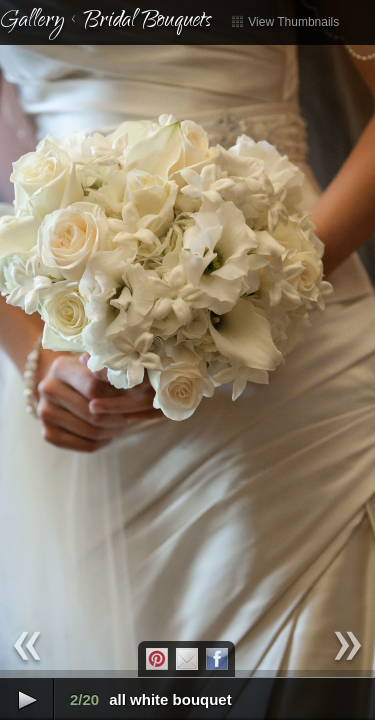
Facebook (217, 659)
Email (187, 659)
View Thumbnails (285, 22)
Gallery (32, 22)
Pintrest (157, 659)
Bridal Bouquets (147, 22)
